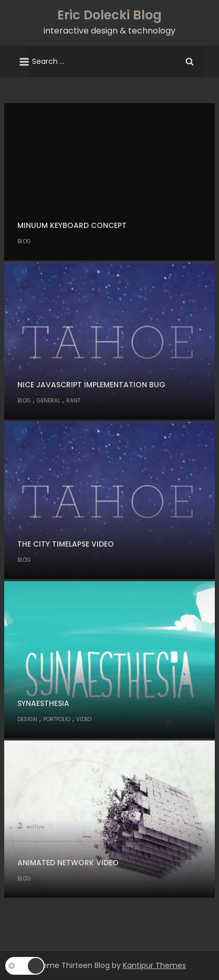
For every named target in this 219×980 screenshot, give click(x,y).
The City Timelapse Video (66, 544)
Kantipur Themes (154, 965)
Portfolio (57, 719)
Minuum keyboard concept (72, 225)
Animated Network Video (68, 863)
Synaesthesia (43, 703)
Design (27, 719)
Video (84, 719)
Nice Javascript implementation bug (91, 385)
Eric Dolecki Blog (109, 15)
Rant (73, 401)
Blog (24, 241)
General (49, 401)
